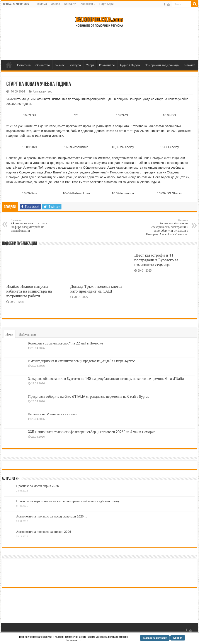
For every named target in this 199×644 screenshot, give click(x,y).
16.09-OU (123, 115)
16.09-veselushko (76, 147)
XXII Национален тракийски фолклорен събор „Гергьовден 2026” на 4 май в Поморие (92, 432)
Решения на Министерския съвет (53, 414)
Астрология (11, 479)
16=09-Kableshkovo (76, 193)
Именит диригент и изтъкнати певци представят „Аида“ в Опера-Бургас (81, 361)
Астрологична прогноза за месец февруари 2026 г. (51, 516)
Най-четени (27, 334)
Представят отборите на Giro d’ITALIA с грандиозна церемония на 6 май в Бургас (89, 397)
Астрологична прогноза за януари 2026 (44, 532)
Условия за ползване (155, 638)
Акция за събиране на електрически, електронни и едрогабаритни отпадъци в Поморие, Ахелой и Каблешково (166, 227)
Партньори (106, 4)
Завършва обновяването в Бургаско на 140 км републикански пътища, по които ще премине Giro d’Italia (106, 379)
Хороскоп (87, 4)
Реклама (41, 4)
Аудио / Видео (130, 65)
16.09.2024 (30, 147)
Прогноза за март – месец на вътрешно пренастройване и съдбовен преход (68, 501)
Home (9, 65)
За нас (56, 4)
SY (76, 115)
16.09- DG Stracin (169, 193)
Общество (43, 65)
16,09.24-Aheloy (123, 147)
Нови (9, 334)
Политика (24, 65)
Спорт (90, 65)
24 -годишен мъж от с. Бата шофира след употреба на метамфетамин (33, 225)
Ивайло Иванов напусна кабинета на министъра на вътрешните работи (29, 291)
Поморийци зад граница (162, 65)
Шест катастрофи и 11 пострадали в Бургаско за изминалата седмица (156, 260)
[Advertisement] (99, 46)
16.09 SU (30, 115)
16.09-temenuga (123, 193)
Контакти (70, 4)
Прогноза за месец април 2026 (37, 486)
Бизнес (60, 65)
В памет (189, 65)
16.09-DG (169, 115)
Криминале (107, 65)
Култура (75, 65)
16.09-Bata (30, 193)
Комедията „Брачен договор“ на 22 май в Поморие (65, 343)
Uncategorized (43, 91)
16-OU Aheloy (169, 147)
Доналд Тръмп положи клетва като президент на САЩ (96, 289)
